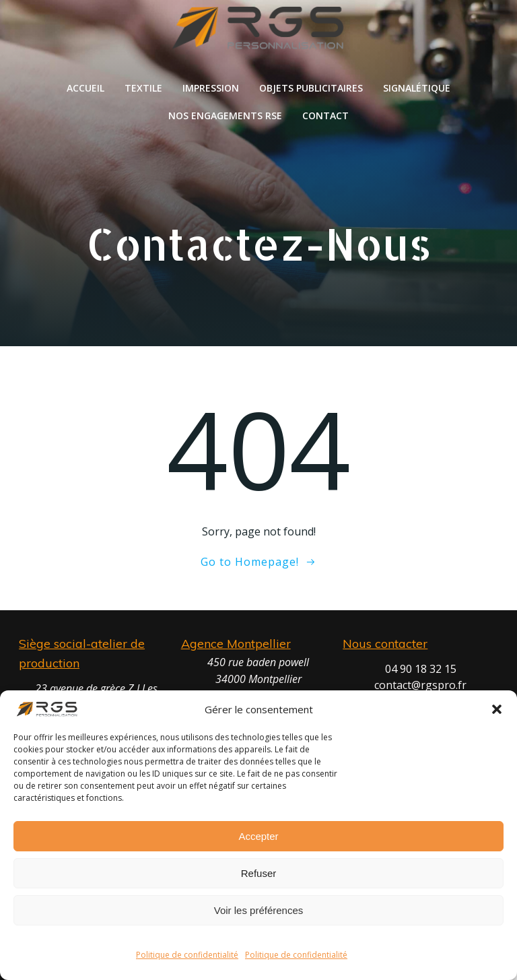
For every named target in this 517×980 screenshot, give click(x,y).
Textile (143, 88)
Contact (325, 116)
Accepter (258, 836)
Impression (211, 88)
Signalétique (417, 88)
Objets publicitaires (311, 88)
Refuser (259, 873)
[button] (497, 709)
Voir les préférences (259, 910)
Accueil (85, 88)
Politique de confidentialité (187, 955)
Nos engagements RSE (225, 116)
